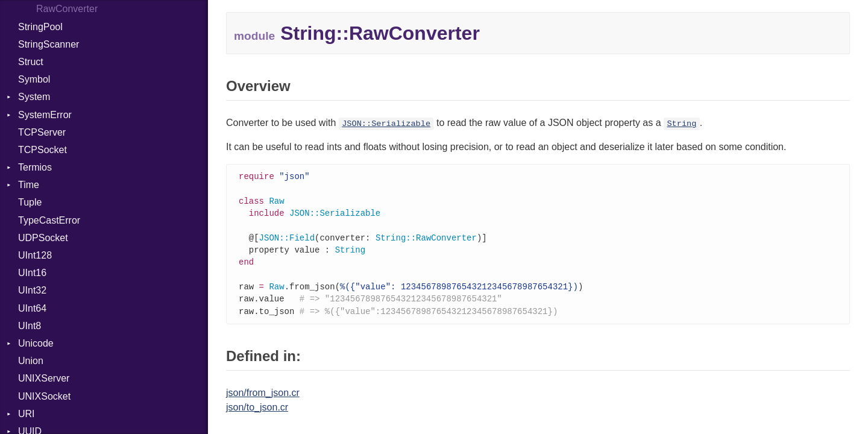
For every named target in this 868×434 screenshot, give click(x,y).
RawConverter (67, 9)
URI (27, 414)
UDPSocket (43, 238)
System (34, 97)
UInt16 (32, 273)
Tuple (30, 202)
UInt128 (35, 255)
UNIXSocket (44, 396)
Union (31, 361)
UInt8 (30, 326)
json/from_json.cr (263, 400)
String (681, 124)
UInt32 (32, 290)
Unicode (36, 343)
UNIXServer (44, 378)
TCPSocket (42, 150)
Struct (31, 62)
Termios (35, 167)
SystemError (45, 115)
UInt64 (32, 308)
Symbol (34, 79)
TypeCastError (49, 220)
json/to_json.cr (257, 414)
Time (29, 185)
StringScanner (49, 44)
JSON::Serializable (386, 124)
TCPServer (42, 132)
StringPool (40, 27)
